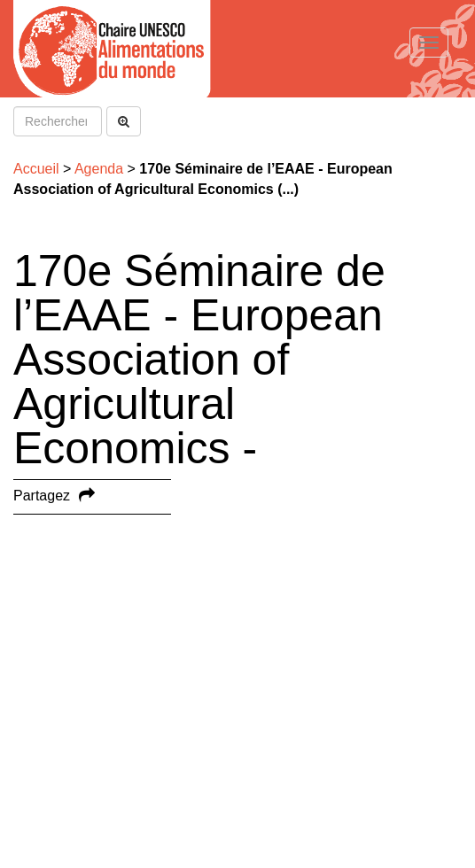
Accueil (36, 169)
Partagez (42, 496)
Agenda (99, 169)
